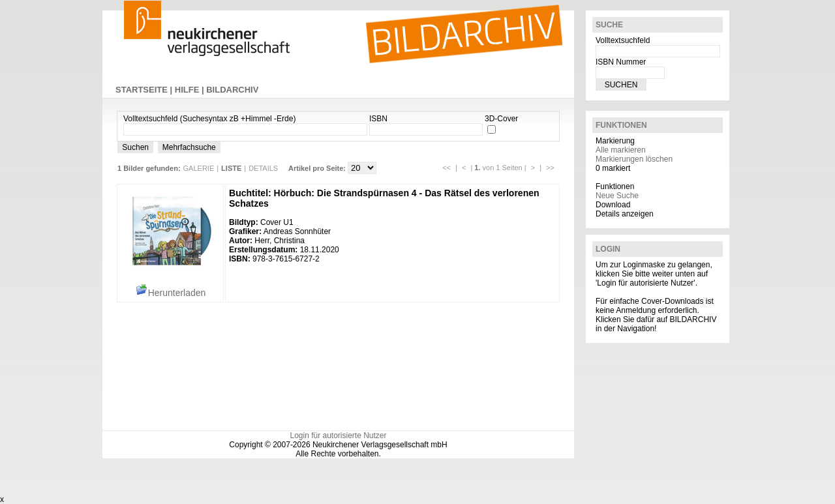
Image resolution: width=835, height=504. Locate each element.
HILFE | (190, 90)
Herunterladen (171, 293)
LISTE (231, 168)
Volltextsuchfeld (623, 40)
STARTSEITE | (145, 90)
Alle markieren (621, 150)
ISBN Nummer (621, 62)
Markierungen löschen (634, 159)
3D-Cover (501, 119)
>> (550, 168)
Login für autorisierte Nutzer (338, 436)
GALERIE (199, 168)
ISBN (378, 119)
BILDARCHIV (232, 90)
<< (447, 168)
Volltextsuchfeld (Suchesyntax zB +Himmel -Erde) (209, 119)
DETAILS (263, 168)
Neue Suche (617, 196)
